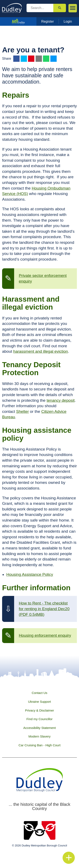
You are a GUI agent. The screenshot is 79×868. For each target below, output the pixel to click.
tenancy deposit (61, 400)
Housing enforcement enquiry (45, 635)
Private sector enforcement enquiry (43, 278)
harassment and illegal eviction (41, 351)
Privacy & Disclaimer (40, 710)
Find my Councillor (39, 719)
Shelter (23, 411)
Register (48, 21)
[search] (40, 8)
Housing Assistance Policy (30, 574)
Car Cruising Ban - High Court (39, 745)
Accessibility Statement (39, 728)
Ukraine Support (39, 702)
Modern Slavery (39, 736)
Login (68, 21)
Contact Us (39, 693)
